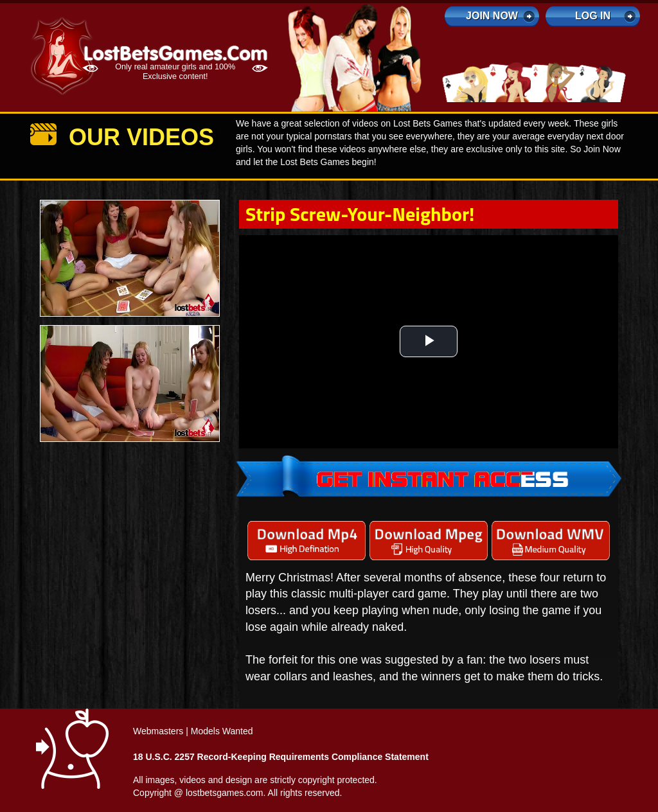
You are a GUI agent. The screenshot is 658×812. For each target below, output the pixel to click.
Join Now (492, 16)
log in (593, 16)
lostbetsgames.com (225, 793)
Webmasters (158, 731)
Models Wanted (222, 731)
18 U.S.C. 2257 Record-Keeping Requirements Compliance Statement (281, 757)
